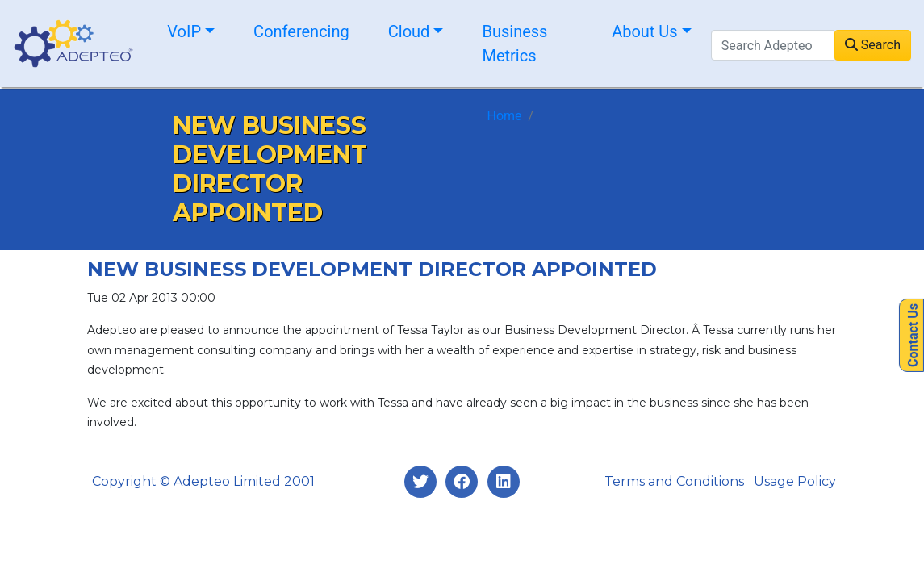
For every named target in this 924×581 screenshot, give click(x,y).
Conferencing (301, 31)
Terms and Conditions (674, 481)
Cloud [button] (409, 31)
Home (505, 116)
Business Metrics (514, 44)
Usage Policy (795, 481)
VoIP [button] (184, 31)
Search (873, 45)
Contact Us (913, 335)
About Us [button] (645, 31)
